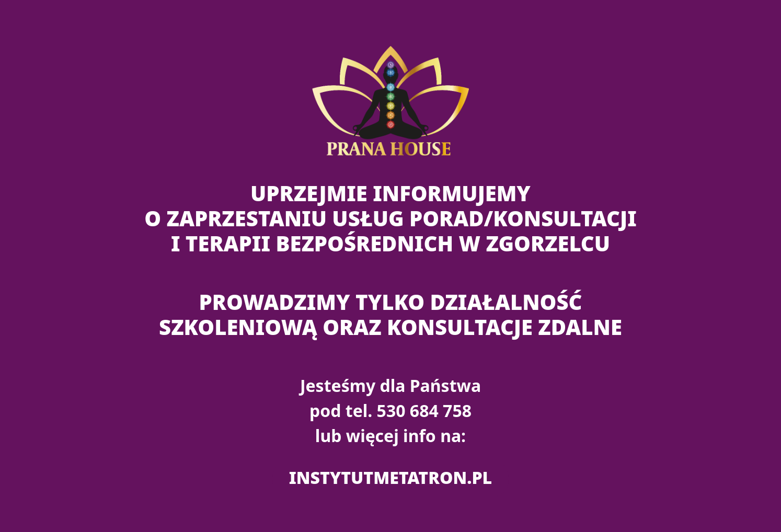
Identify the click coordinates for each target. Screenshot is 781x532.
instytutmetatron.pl (390, 477)
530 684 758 (424, 410)
